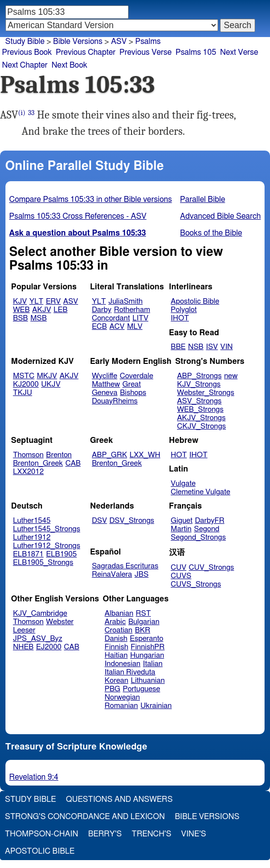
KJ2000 (26, 384)
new (231, 376)
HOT (179, 455)
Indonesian (123, 664)
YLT (36, 301)
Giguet (181, 521)
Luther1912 (32, 537)
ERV (53, 301)
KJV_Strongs (199, 384)
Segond (206, 529)
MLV (135, 327)
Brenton (59, 455)
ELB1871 (28, 554)
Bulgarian (144, 622)
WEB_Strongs (200, 410)
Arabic (115, 622)
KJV (20, 301)
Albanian (119, 613)
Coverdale (136, 376)
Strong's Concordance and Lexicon (85, 817)
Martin (181, 529)
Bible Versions (78, 41)
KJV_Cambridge (40, 613)
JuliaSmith (125, 301)
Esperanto (147, 639)
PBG (113, 689)
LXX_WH (145, 455)
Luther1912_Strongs (46, 546)
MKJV (47, 376)
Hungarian (147, 655)
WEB (21, 310)
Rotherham (132, 310)
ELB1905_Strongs (43, 563)
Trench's (151, 834)
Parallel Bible (202, 199)
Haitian (116, 655)
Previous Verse (146, 52)
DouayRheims (115, 401)
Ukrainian (156, 706)
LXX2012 (28, 472)
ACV (117, 327)
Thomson (28, 455)
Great (132, 384)
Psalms (148, 41)
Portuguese (141, 689)
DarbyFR (210, 521)
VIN (227, 347)
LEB (60, 310)
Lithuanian (148, 681)
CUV (179, 568)
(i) (22, 113)
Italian (153, 664)
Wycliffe (105, 376)
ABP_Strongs (199, 376)
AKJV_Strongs (201, 418)
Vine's (193, 834)
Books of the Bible (211, 233)
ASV (119, 41)
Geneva (105, 393)
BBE (178, 347)
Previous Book (27, 52)
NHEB (23, 647)
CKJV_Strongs (202, 426)
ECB (99, 327)
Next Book (69, 65)
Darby (102, 310)
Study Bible (25, 41)
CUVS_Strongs (196, 584)
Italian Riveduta (130, 672)
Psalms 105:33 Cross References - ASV (78, 216)
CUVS (181, 576)
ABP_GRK (110, 455)
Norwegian (122, 697)
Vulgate (183, 484)
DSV (100, 521)
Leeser (24, 630)
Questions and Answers (119, 799)
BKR (143, 630)
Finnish (117, 647)
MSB (38, 318)
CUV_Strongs (211, 568)
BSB (20, 318)
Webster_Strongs (206, 393)
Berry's (105, 834)
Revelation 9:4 (34, 777)
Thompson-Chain (42, 834)
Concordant (111, 318)
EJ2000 (49, 647)
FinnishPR (148, 647)
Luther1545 (32, 521)
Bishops (133, 393)
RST (144, 613)
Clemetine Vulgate (200, 492)
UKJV (51, 384)
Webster (60, 622)
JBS (141, 574)
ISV (212, 347)
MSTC (23, 376)
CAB (73, 463)
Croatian (119, 630)
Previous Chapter (86, 52)
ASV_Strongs (199, 401)
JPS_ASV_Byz (38, 639)
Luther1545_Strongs (46, 529)
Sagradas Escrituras (125, 566)
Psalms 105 (196, 52)
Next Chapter (25, 65)
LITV (140, 318)
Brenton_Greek (38, 463)
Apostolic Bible (40, 851)
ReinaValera (112, 574)
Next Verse (239, 52)
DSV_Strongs (132, 521)
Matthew (106, 384)
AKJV (42, 310)
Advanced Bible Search (220, 216)
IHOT (180, 318)
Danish (116, 639)
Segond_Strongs (198, 537)
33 (31, 113)
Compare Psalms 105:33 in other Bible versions (91, 199)
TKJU (22, 393)
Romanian (121, 706)
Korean (117, 681)
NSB (196, 347)
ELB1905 (61, 554)
